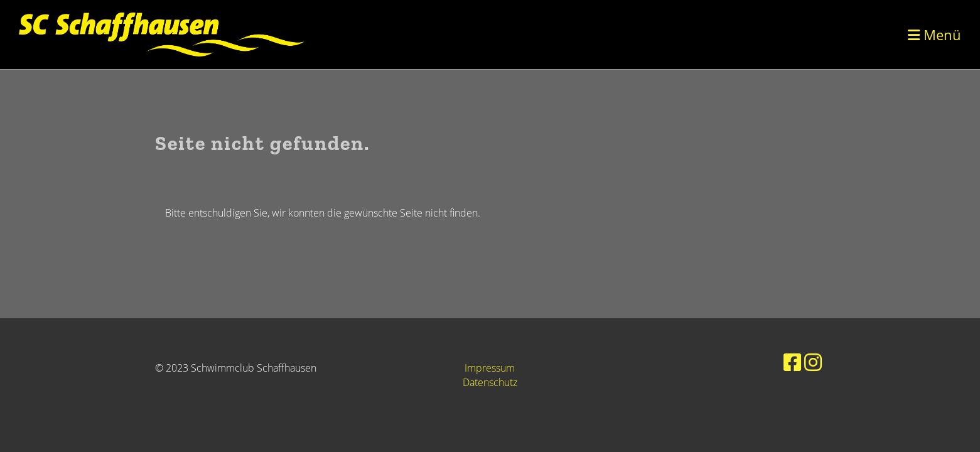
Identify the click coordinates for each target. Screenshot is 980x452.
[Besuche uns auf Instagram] (813, 362)
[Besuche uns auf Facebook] (792, 362)
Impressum (490, 368)
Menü (934, 35)
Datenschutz (490, 382)
